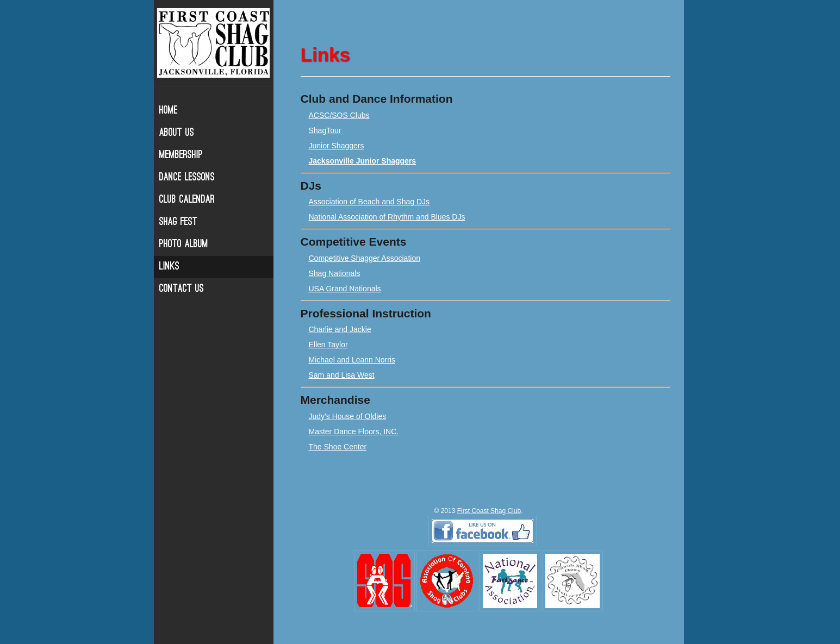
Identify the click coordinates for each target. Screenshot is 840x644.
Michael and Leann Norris (352, 360)
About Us (177, 133)
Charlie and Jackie (340, 329)
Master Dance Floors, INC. (354, 432)
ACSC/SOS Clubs (339, 115)
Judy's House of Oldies (348, 416)
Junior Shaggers (337, 146)
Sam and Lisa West (342, 375)
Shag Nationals (335, 273)
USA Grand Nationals (345, 289)
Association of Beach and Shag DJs (369, 202)
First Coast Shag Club (489, 511)
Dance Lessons (187, 178)
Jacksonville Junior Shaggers (363, 161)
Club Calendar (187, 200)
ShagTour (325, 130)
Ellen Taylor (328, 345)
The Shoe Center (338, 447)
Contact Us (182, 289)
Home (169, 111)
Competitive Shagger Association (365, 258)
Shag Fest (178, 222)
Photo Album (184, 245)
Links (169, 267)
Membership (181, 155)
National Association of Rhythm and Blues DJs (387, 217)
